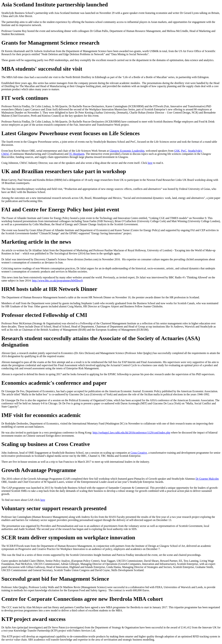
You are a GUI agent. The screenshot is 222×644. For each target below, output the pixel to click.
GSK (177, 151)
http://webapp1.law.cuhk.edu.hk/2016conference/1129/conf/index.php (131, 433)
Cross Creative (139, 453)
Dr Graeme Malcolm (207, 479)
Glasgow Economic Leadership (127, 151)
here (150, 163)
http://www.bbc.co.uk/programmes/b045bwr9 (57, 281)
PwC (184, 151)
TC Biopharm (77, 154)
